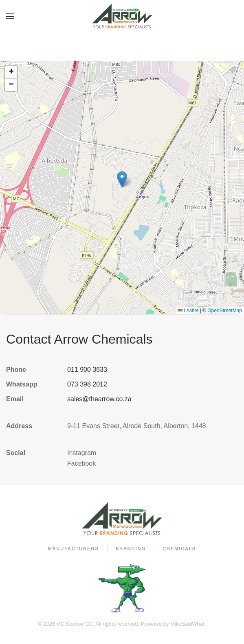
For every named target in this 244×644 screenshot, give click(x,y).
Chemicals (179, 549)
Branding (131, 549)
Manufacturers (74, 549)
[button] (10, 16)
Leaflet (188, 311)
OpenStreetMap (225, 311)
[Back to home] (122, 16)
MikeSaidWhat (187, 624)
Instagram (82, 453)
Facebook (81, 463)
